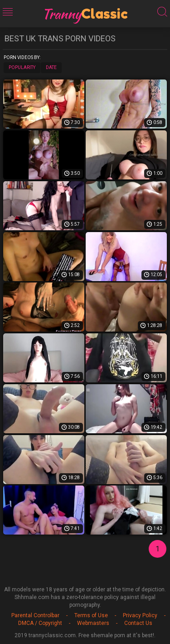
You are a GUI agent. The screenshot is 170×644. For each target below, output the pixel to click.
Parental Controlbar (35, 615)
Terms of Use (91, 615)
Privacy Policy (140, 615)
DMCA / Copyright (40, 623)
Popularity (22, 67)
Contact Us (138, 623)
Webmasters (93, 623)
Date (51, 67)
